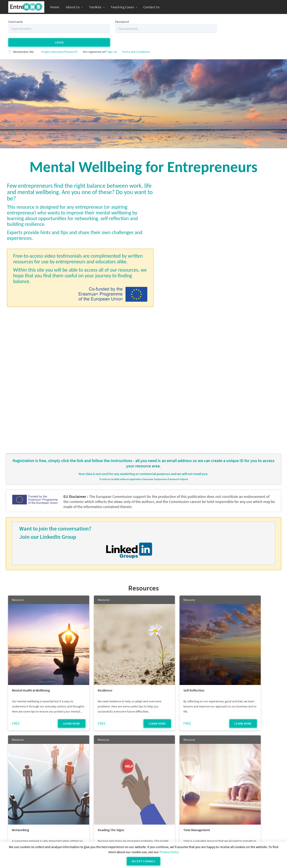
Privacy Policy (169, 852)
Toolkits (95, 7)
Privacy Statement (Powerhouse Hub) (167, 837)
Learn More (54, 549)
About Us (73, 7)
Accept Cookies (144, 861)
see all (143, 810)
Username (16, 22)
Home (55, 7)
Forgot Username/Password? (60, 38)
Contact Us (151, 7)
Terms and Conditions (136, 38)
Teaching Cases (122, 7)
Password (107, 22)
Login (235, 28)
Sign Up (112, 38)
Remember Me (23, 38)
